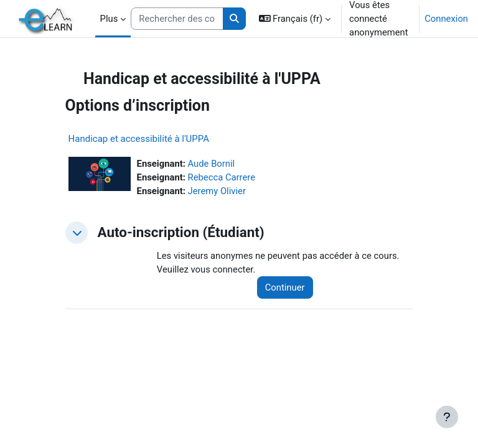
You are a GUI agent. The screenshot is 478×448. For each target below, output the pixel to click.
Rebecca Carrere (222, 177)
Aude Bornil (212, 164)
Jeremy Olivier (217, 191)
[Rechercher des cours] (177, 19)
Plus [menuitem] (109, 19)
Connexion (446, 19)
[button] (295, 19)
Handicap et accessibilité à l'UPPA (139, 139)
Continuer (285, 287)
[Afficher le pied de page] (447, 417)
